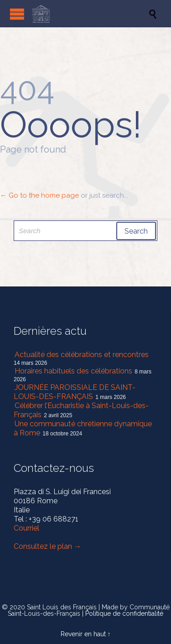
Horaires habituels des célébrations (73, 371)
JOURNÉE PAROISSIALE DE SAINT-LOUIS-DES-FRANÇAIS (75, 392)
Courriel (26, 528)
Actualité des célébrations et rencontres (82, 355)
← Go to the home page (39, 195)
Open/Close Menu (17, 14)
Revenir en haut (83, 634)
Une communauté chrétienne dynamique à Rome (83, 428)
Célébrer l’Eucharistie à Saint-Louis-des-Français (81, 410)
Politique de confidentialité (124, 613)
